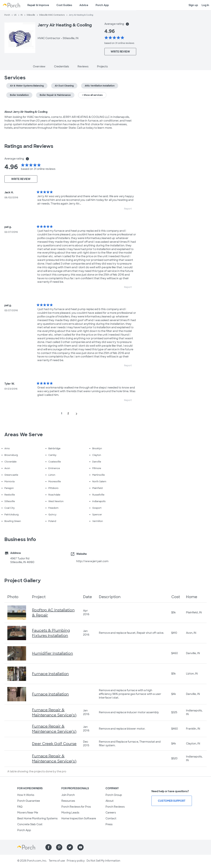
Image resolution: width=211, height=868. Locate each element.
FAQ (20, 807)
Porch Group (114, 795)
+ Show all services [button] (92, 95)
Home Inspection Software (79, 818)
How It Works (26, 795)
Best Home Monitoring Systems (37, 818)
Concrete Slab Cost (30, 824)
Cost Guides (64, 5)
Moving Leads (70, 813)
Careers (111, 813)
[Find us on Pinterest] (59, 847)
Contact (111, 818)
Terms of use (57, 861)
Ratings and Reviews (29, 146)
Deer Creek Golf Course (54, 744)
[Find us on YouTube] (81, 847)
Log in (205, 5)
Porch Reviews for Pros (76, 807)
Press (109, 824)
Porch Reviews (115, 807)
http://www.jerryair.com (92, 561)
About (110, 801)
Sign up (193, 5)
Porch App (102, 5)
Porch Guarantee (29, 801)
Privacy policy (76, 861)
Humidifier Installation (52, 653)
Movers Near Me (28, 813)
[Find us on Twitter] (70, 847)
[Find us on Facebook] (49, 847)
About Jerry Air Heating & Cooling (26, 112)
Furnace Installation (50, 674)
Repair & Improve (38, 5)
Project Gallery (23, 581)
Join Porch (68, 795)
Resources (68, 801)
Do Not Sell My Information (103, 861)
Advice (84, 5)
